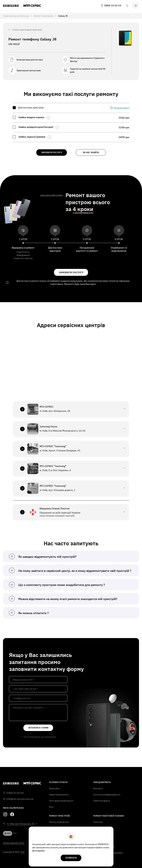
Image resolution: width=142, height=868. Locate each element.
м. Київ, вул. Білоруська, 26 (21, 824)
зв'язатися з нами (38, 728)
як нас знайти (91, 152)
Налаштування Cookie (14, 843)
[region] (71, 123)
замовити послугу (52, 152)
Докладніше (38, 851)
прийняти (71, 858)
